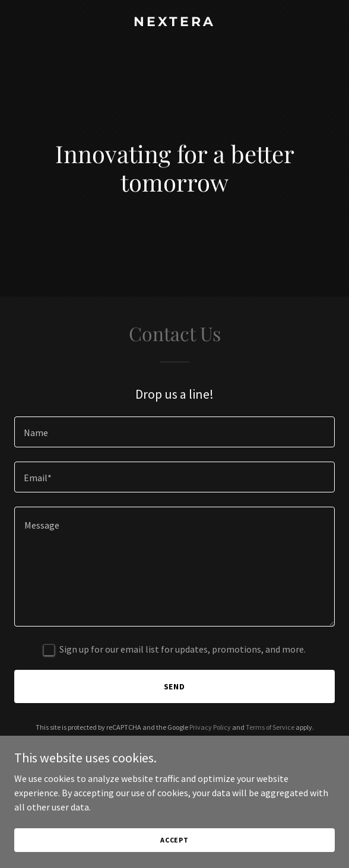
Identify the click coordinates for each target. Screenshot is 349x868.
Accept (174, 840)
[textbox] (174, 432)
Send (175, 686)
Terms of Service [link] (270, 727)
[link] (174, 23)
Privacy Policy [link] (210, 727)
